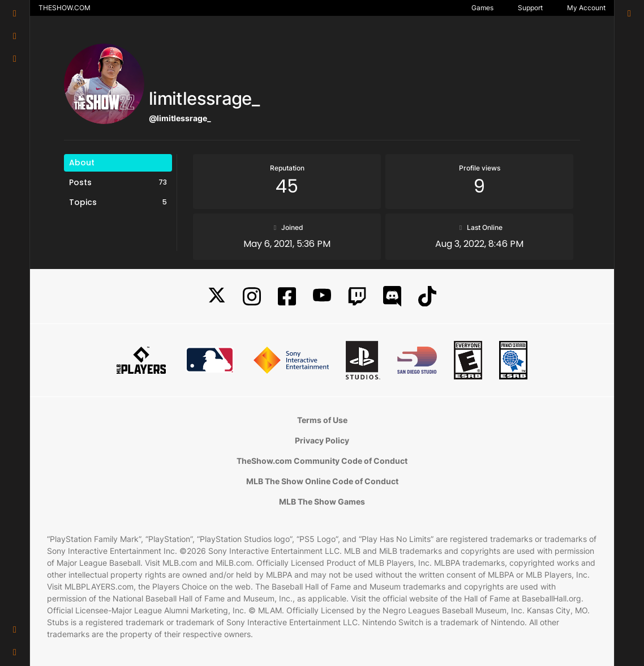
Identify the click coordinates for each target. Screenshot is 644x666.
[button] (15, 630)
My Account (586, 8)
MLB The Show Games (322, 501)
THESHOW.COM (65, 8)
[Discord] (392, 296)
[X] (217, 296)
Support (530, 8)
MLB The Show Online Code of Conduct (322, 481)
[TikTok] (427, 296)
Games (482, 8)
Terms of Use (322, 420)
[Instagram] (252, 296)
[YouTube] (322, 296)
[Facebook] (287, 296)
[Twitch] (357, 296)
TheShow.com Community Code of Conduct (322, 461)
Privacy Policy (322, 440)
